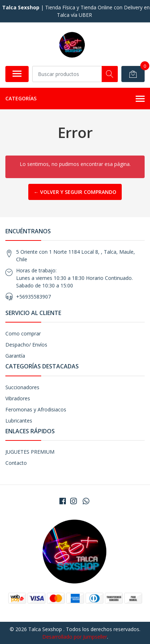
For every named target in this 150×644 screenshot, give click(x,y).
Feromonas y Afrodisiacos (36, 409)
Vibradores (18, 398)
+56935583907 (33, 297)
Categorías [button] (75, 99)
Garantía (15, 356)
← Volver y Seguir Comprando (75, 192)
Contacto (16, 463)
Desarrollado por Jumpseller (75, 637)
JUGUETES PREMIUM (30, 452)
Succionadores (22, 387)
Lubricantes (19, 421)
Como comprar (23, 333)
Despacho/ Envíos (26, 345)
